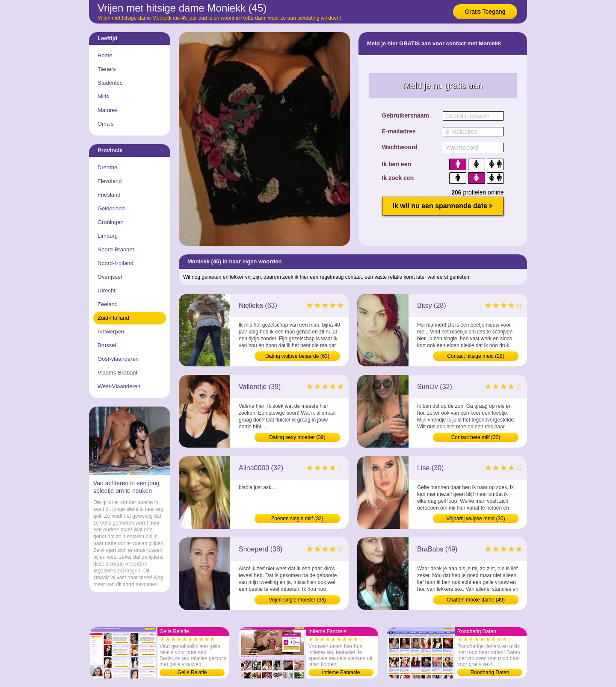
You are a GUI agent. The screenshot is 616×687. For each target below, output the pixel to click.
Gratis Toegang (485, 12)
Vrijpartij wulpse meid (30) (476, 519)
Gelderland (111, 208)
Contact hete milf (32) (476, 437)
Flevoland (110, 181)
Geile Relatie (192, 672)
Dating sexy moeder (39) (297, 437)
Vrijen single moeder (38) (297, 600)
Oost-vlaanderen (118, 359)
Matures (108, 110)
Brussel (107, 345)
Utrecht (107, 290)
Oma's (105, 124)
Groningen (111, 222)
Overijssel (110, 277)
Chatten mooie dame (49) (476, 600)
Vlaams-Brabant (117, 373)
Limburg (108, 236)
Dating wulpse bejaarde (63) (297, 356)
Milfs (103, 96)
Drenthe (107, 167)
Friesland (109, 195)
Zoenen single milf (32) (297, 519)
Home (105, 55)
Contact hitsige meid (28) (475, 356)
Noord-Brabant (116, 249)
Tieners (107, 69)
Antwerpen (111, 332)
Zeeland (108, 304)
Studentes (110, 83)
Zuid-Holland (113, 318)
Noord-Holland (115, 263)
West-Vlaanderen (119, 386)
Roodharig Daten (490, 672)
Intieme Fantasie (341, 672)
